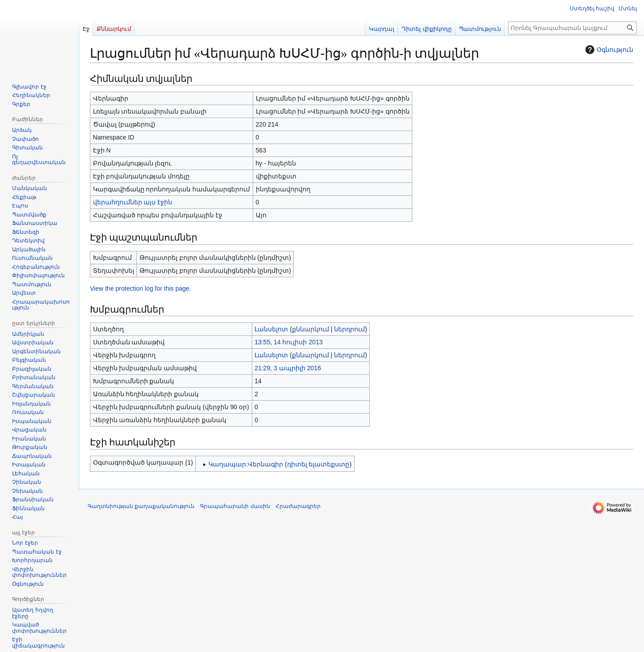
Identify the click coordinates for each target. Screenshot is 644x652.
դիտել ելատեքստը (318, 464)
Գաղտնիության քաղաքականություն (141, 506)
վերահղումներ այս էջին (133, 202)
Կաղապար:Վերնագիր (246, 464)
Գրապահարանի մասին (235, 506)
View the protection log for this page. (140, 288)
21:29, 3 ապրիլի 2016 (288, 368)
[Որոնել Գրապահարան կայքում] (572, 28)
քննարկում (311, 329)
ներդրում (350, 329)
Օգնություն (608, 50)
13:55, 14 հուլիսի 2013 (288, 342)
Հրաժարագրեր (298, 506)
